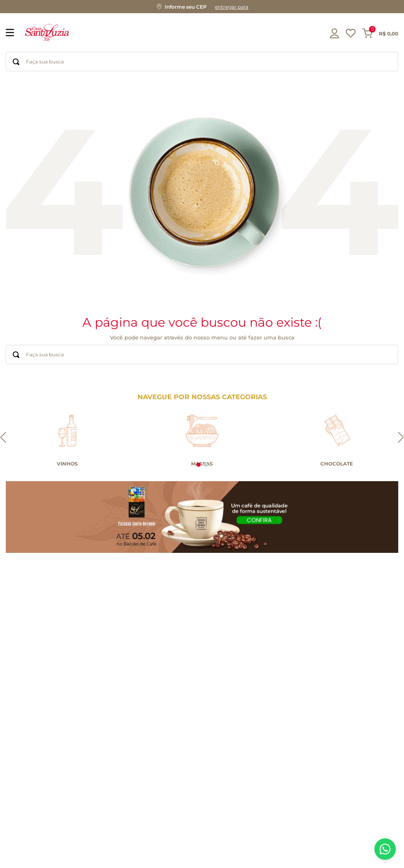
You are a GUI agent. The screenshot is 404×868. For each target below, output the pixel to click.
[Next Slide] (401, 438)
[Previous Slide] (3, 438)
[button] (202, 7)
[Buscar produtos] (16, 62)
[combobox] (202, 62)
